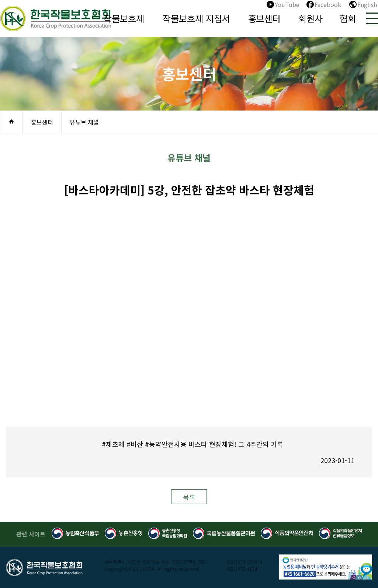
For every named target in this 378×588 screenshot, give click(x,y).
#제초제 (113, 444)
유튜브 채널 (84, 122)
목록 (189, 497)
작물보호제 (124, 18)
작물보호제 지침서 (196, 18)
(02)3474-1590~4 (245, 562)
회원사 (311, 18)
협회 (348, 18)
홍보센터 (264, 18)
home (11, 122)
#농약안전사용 (166, 444)
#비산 (135, 444)
